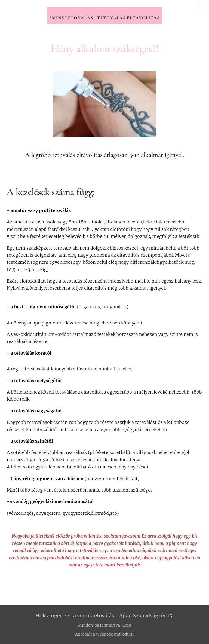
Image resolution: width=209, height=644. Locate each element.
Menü (202, 7)
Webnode (104, 634)
